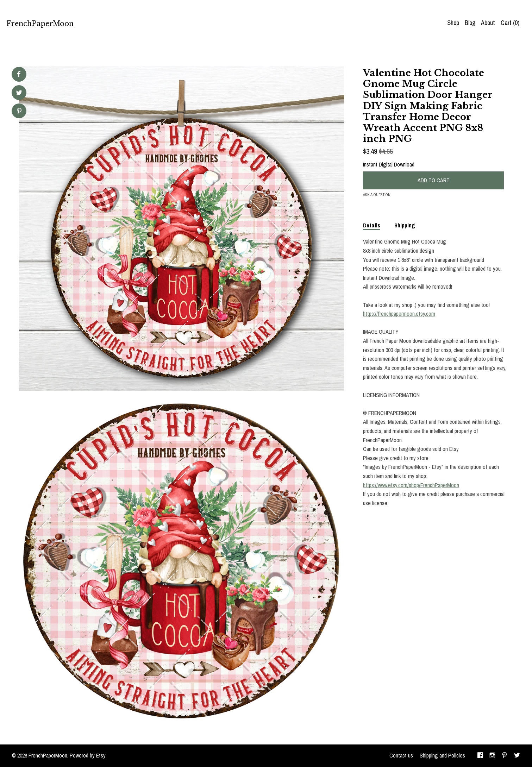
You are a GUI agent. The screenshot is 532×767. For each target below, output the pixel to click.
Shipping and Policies (442, 755)
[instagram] (492, 756)
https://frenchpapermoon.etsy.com (399, 314)
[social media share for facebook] (19, 74)
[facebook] (480, 756)
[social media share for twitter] (19, 93)
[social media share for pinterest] (19, 112)
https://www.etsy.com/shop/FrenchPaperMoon (411, 485)
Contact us (401, 755)
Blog (470, 23)
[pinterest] (505, 756)
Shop (453, 23)
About (488, 23)
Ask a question (377, 195)
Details (372, 225)
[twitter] (517, 756)
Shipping (405, 225)
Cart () (510, 23)
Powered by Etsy (88, 755)
